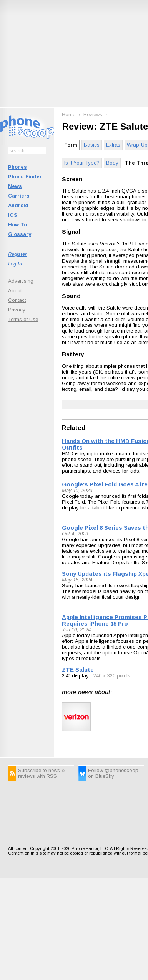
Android (18, 205)
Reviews (93, 114)
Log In (15, 264)
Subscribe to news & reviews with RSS (42, 773)
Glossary (20, 234)
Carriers (19, 196)
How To (17, 225)
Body (112, 163)
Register (17, 254)
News (15, 186)
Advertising (21, 281)
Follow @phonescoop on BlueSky (113, 773)
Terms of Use (23, 319)
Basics (92, 145)
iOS (13, 215)
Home (69, 114)
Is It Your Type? (82, 163)
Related (74, 428)
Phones (17, 167)
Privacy (17, 310)
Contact (17, 300)
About (15, 291)
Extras (113, 145)
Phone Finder (25, 177)
